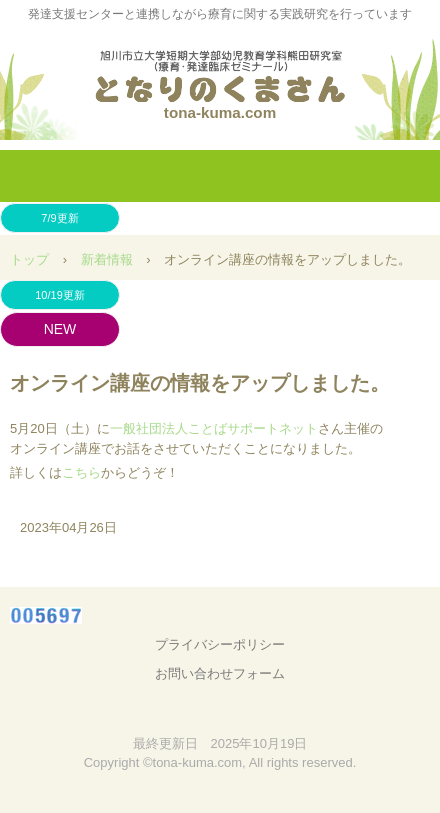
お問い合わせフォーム (220, 673)
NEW (60, 329)
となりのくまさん (220, 69)
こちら (81, 472)
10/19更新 (60, 295)
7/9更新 (59, 218)
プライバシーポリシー (220, 644)
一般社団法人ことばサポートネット (214, 428)
